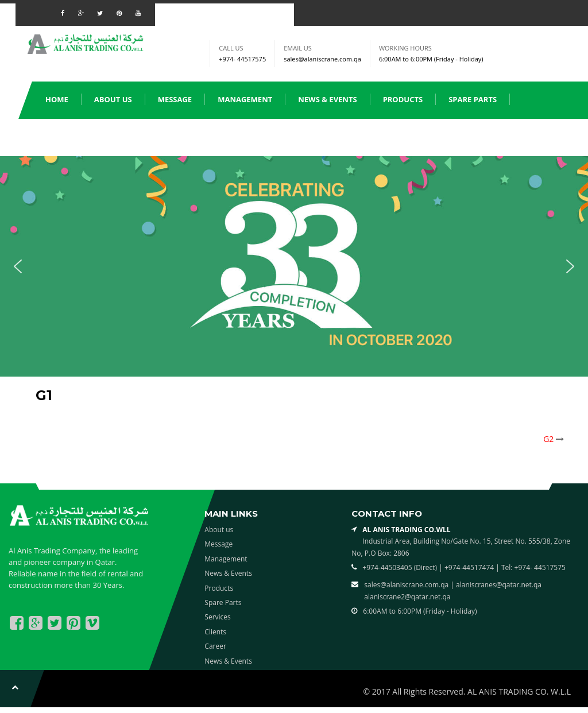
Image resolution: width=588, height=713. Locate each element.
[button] (18, 266)
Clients (120, 137)
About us (113, 99)
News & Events (327, 99)
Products (403, 99)
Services (62, 137)
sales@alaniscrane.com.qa (322, 59)
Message (175, 99)
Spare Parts (473, 99)
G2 (548, 439)
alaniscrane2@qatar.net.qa (407, 597)
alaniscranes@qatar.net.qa (499, 585)
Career (215, 646)
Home (57, 99)
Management (245, 99)
